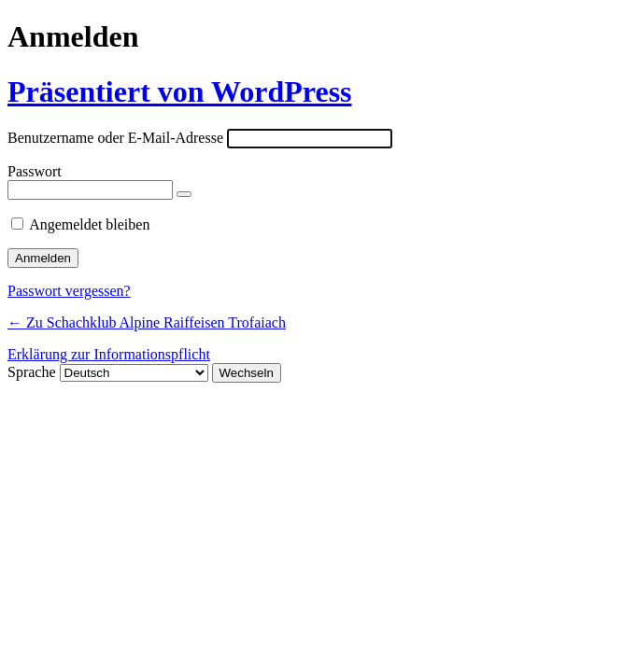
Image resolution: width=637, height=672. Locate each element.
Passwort (35, 171)
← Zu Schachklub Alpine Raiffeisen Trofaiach (147, 322)
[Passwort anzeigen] (184, 194)
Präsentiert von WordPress (180, 91)
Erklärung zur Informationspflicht (109, 354)
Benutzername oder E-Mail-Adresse (115, 138)
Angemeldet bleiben (89, 224)
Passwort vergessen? (69, 291)
